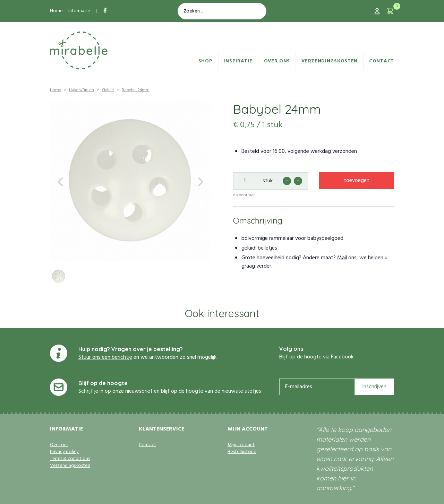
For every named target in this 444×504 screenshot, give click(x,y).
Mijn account (241, 445)
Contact (382, 61)
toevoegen (357, 181)
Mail (342, 258)
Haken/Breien (82, 90)
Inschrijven (374, 387)
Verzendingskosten (330, 61)
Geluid (108, 90)
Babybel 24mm (136, 90)
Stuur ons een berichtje (105, 357)
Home (56, 11)
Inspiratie (238, 61)
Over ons (277, 61)
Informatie (79, 11)
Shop (206, 61)
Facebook (342, 357)
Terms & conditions (70, 459)
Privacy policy (64, 452)
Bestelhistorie (242, 452)
